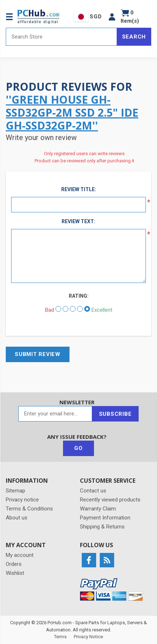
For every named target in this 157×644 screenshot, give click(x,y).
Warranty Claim (98, 509)
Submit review (38, 354)
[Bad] (58, 309)
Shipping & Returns (102, 527)
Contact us (93, 491)
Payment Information (105, 518)
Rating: (79, 296)
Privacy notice (22, 500)
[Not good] (66, 309)
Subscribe (115, 414)
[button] (112, 17)
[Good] (80, 309)
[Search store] (61, 37)
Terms (60, 637)
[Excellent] (87, 309)
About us (17, 518)
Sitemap (15, 491)
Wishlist (15, 573)
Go (78, 448)
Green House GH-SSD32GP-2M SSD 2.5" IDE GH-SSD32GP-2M (72, 112)
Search (134, 37)
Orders (14, 564)
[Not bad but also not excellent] (73, 309)
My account (20, 555)
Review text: (78, 221)
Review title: (79, 189)
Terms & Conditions (29, 509)
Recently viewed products (110, 500)
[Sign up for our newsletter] (55, 414)
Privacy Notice (88, 637)
